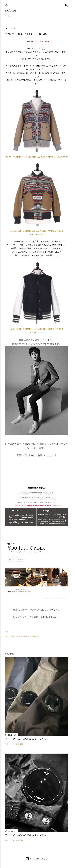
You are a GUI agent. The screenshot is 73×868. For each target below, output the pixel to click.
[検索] (66, 5)
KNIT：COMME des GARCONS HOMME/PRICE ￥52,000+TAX (36, 157)
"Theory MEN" (32, 444)
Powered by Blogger (37, 859)
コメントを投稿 (17, 744)
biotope (11, 11)
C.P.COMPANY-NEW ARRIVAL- (25, 739)
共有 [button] (7, 632)
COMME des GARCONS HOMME (25, 636)
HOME (8, 16)
